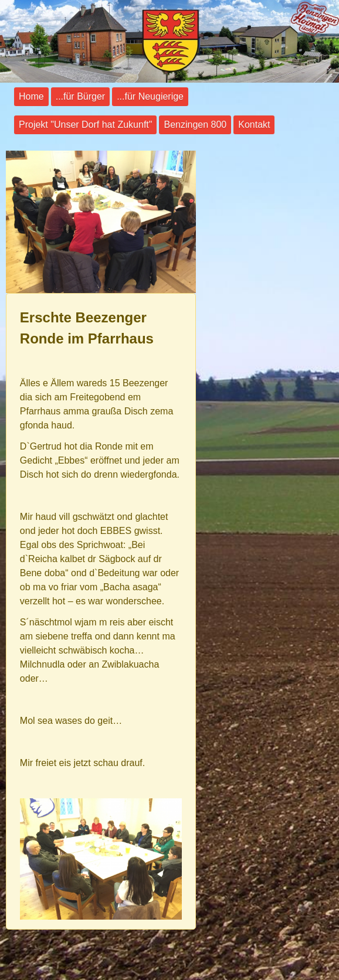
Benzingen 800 (195, 125)
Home (31, 96)
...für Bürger (80, 96)
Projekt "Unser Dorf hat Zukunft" (85, 125)
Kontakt (254, 125)
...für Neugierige (150, 96)
